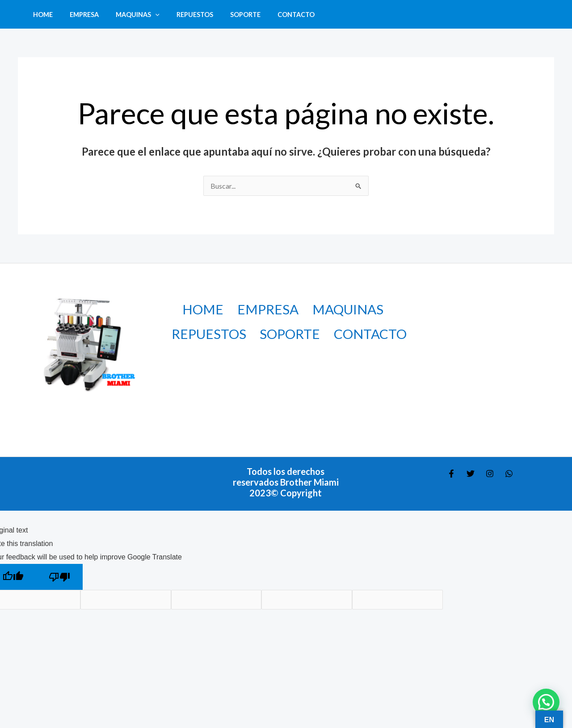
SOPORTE (227, 15)
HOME (41, 15)
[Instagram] (490, 474)
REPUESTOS (180, 15)
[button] (145, 15)
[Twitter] (471, 474)
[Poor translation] (59, 577)
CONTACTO (273, 15)
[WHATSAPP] (509, 474)
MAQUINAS (127, 15)
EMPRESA (78, 15)
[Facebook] (451, 474)
